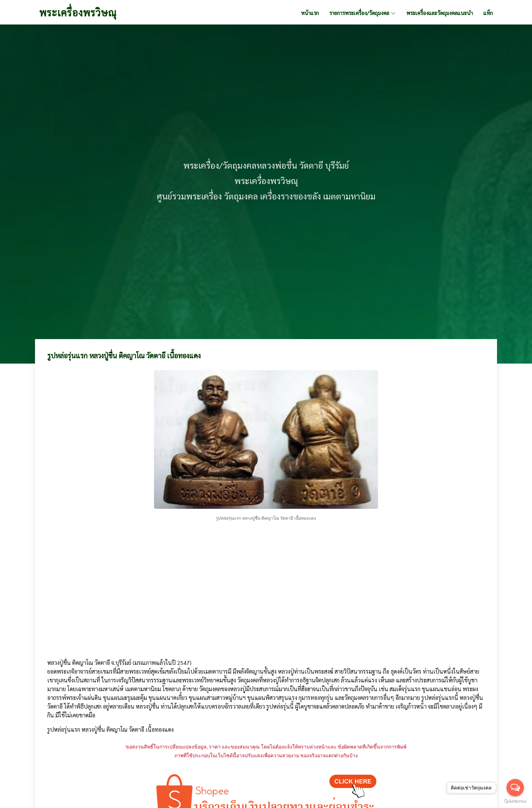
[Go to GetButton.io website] (515, 801)
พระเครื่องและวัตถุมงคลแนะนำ (440, 13)
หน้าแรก (310, 13)
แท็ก (488, 13)
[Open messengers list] (515, 788)
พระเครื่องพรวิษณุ (78, 12)
